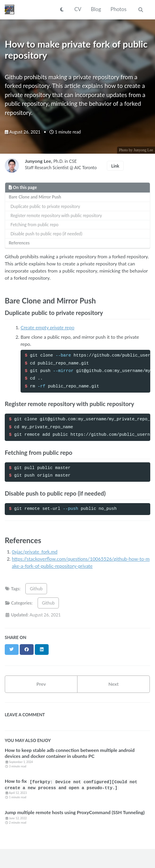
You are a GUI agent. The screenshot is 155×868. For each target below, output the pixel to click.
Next (113, 684)
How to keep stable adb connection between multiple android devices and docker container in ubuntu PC (70, 753)
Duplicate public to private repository (45, 206)
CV (78, 9)
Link (115, 166)
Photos (119, 9)
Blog (96, 9)
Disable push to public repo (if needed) (47, 234)
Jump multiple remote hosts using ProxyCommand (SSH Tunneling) (75, 812)
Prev (41, 684)
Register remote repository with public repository (56, 215)
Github (36, 589)
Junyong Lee (38, 161)
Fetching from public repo (35, 224)
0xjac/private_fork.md (35, 552)
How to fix (71, 784)
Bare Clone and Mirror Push (35, 197)
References (19, 243)
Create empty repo (47, 327)
